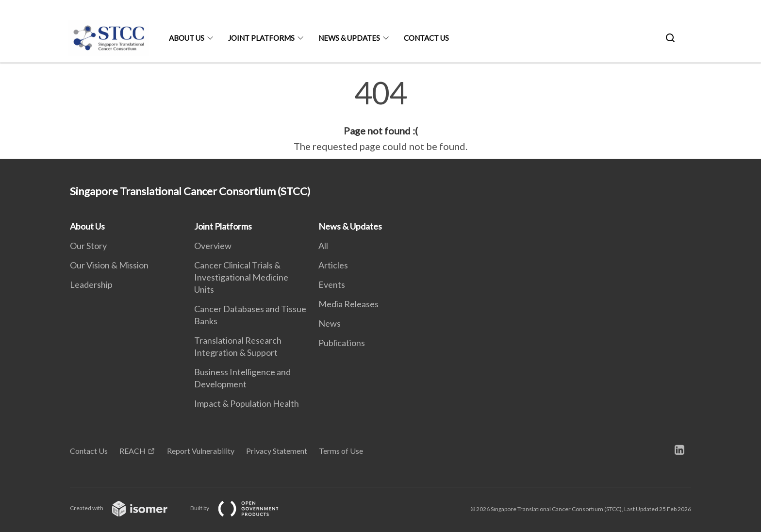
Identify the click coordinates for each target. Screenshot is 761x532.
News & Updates (349, 38)
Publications (342, 343)
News (330, 323)
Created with (126, 508)
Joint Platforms (261, 38)
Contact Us (426, 38)
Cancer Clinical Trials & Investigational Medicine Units (241, 277)
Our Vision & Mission (109, 265)
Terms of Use (341, 451)
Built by (242, 508)
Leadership (91, 284)
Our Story (88, 246)
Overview (213, 246)
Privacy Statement (277, 451)
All (323, 246)
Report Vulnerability (201, 451)
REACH (132, 451)
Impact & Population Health (247, 403)
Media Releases (348, 304)
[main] (380, 116)
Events (332, 284)
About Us (187, 38)
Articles (333, 265)
